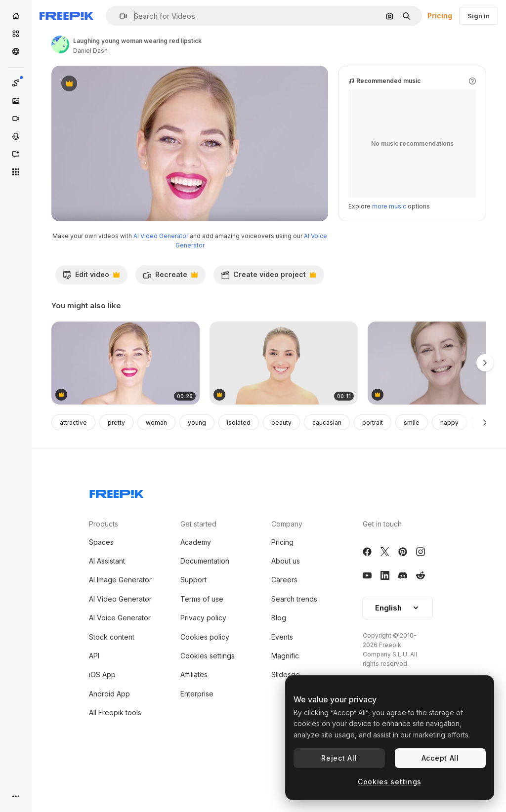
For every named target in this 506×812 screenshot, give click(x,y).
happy (449, 465)
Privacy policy (203, 660)
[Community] (16, 51)
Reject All (339, 758)
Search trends (294, 641)
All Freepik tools (115, 754)
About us (286, 603)
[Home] (16, 16)
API (94, 698)
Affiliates (194, 716)
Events (282, 679)
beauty (281, 465)
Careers (284, 622)
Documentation (205, 603)
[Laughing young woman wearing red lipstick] (126, 405)
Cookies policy (205, 679)
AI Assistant (107, 603)
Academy (196, 584)
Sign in (479, 16)
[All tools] (16, 172)
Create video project (269, 319)
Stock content (112, 679)
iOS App (102, 716)
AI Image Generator (120, 622)
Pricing (440, 16)
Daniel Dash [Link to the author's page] (90, 51)
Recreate (170, 319)
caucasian (327, 465)
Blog (279, 660)
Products (104, 566)
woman (156, 465)
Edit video (91, 319)
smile (412, 465)
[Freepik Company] (117, 534)
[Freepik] (66, 16)
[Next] (485, 464)
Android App (109, 736)
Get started (198, 566)
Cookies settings (208, 698)
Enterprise (197, 736)
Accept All (440, 758)
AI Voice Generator (120, 660)
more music (389, 248)
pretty (116, 465)
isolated (239, 465)
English (398, 650)
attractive (73, 465)
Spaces (101, 584)
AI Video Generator (161, 278)
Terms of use (202, 641)
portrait (373, 465)
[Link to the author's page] (60, 44)
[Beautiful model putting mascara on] (284, 405)
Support (193, 622)
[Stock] (16, 34)
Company (287, 566)
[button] (119, 16)
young (197, 465)
